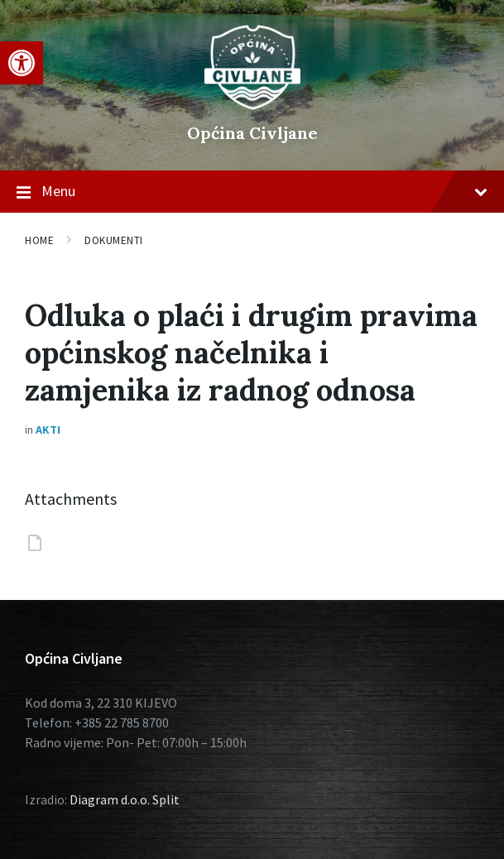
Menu (252, 192)
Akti (48, 429)
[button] (22, 63)
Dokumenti (114, 240)
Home (39, 240)
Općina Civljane (252, 133)
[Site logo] (252, 105)
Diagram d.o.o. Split (125, 799)
